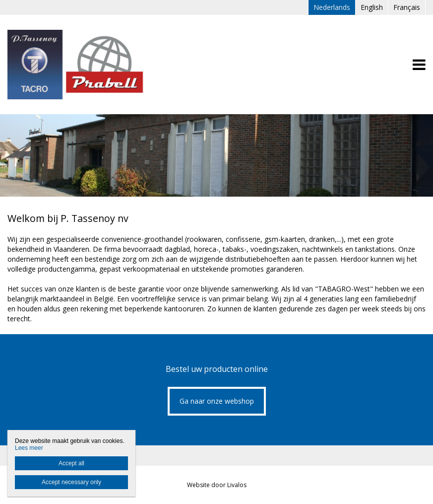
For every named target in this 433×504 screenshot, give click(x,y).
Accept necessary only (71, 482)
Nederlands (332, 7)
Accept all (71, 463)
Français (407, 7)
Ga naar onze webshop (217, 401)
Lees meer (29, 448)
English (372, 7)
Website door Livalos (217, 485)
